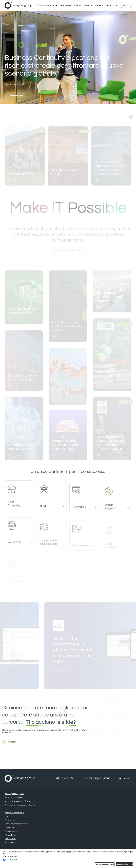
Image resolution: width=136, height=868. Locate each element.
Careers (99, 5)
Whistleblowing (11, 831)
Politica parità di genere (15, 794)
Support (126, 5)
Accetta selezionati (125, 864)
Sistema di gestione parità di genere (20, 801)
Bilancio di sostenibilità (14, 813)
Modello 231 (10, 828)
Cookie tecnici (11, 856)
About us (88, 5)
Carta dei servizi (11, 820)
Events (78, 5)
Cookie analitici (11, 860)
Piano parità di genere (14, 797)
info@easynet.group (98, 778)
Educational (66, 5)
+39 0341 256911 (67, 778)
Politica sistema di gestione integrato (20, 805)
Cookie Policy (10, 839)
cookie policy (89, 852)
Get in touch (112, 5)
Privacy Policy (10, 835)
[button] (17, 95)
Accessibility (10, 842)
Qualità (8, 816)
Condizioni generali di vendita (17, 824)
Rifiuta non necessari (105, 864)
